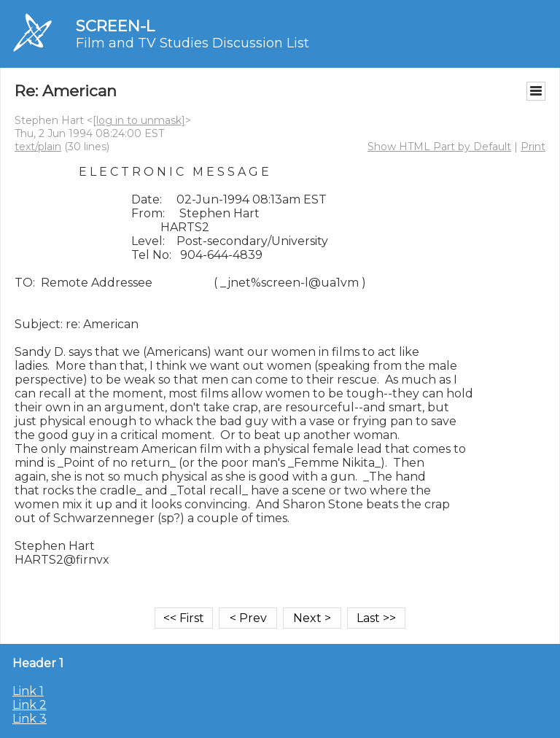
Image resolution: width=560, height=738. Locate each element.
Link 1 (28, 691)
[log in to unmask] (139, 120)
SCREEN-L (115, 26)
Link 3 (30, 719)
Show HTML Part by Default (439, 147)
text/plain (38, 147)
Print (533, 147)
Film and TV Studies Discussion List (192, 43)
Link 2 (30, 705)
